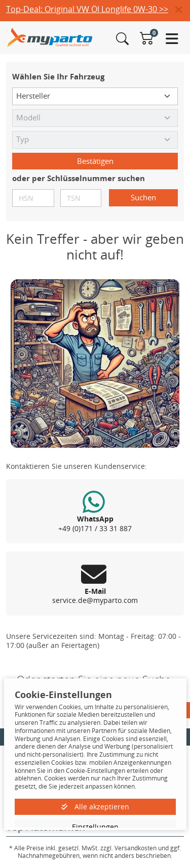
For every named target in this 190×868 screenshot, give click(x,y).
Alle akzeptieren (95, 807)
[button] (183, 10)
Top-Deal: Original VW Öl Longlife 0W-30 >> (87, 9)
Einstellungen (95, 827)
